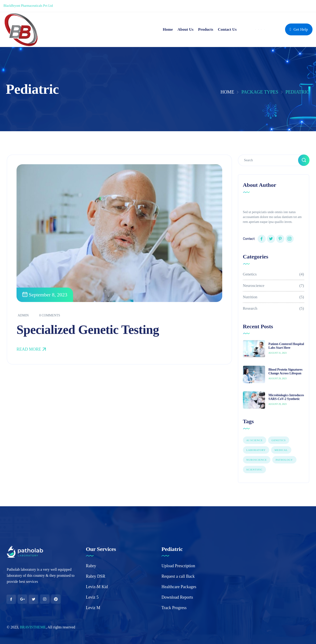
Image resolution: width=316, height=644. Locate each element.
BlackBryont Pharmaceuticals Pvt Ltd (28, 6)
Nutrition (274, 297)
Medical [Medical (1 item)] (281, 450)
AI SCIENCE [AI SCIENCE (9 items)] (255, 440)
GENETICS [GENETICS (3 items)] (279, 440)
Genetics (274, 274)
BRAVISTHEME (33, 627)
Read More (31, 350)
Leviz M (93, 608)
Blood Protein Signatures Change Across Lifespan (286, 372)
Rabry (91, 566)
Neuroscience (274, 286)
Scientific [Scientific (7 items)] (254, 470)
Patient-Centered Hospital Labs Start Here (286, 346)
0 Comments (50, 316)
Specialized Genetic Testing (88, 330)
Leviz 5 (92, 597)
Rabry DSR (96, 576)
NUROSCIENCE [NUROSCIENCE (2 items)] (257, 460)
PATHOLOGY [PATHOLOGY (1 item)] (284, 460)
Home (227, 92)
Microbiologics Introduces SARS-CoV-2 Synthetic (286, 397)
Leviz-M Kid (97, 587)
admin (23, 316)
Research (274, 308)
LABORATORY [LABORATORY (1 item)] (256, 450)
